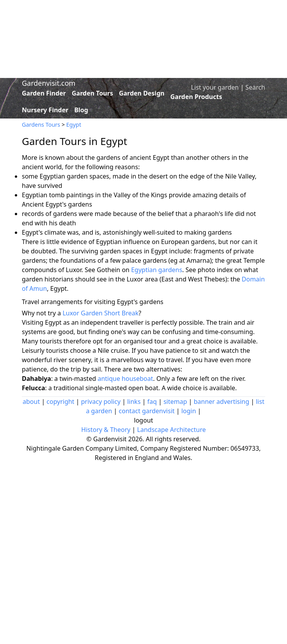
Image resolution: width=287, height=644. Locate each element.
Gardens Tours (41, 125)
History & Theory (106, 430)
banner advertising (221, 402)
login (189, 411)
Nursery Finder (45, 110)
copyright (60, 402)
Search (255, 87)
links (134, 402)
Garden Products (196, 97)
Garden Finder (44, 93)
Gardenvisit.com (49, 83)
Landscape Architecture (172, 430)
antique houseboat (125, 379)
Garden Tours (92, 93)
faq (152, 402)
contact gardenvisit (147, 411)
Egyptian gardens (157, 270)
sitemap (175, 402)
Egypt (74, 125)
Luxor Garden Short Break (100, 313)
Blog (81, 110)
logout (144, 420)
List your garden (215, 87)
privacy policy (101, 402)
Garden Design (142, 93)
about (31, 402)
